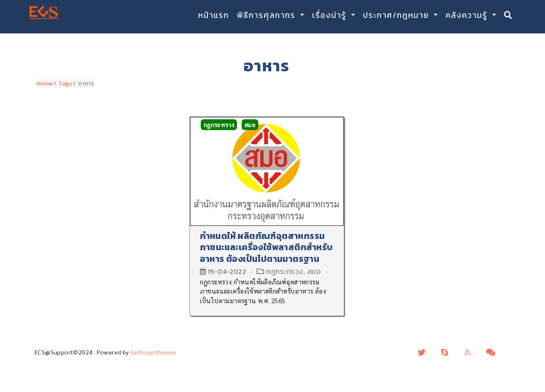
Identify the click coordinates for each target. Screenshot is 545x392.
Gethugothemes (153, 352)
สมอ (250, 125)
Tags (65, 84)
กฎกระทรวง (219, 125)
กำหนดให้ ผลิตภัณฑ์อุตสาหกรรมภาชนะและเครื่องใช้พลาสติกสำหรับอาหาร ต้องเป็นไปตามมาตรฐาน (266, 247)
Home (45, 84)
